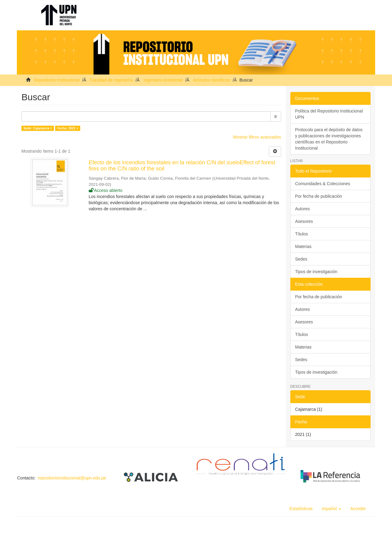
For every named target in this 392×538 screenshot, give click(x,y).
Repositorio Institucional (57, 80)
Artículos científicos (211, 80)
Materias (303, 246)
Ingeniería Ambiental (163, 80)
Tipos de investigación (316, 272)
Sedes (301, 259)
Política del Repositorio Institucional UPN (329, 114)
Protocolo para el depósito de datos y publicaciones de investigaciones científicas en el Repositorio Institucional (329, 139)
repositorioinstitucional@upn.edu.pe (72, 478)
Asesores (304, 221)
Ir (276, 116)
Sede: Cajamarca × (38, 128)
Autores (303, 209)
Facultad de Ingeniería (111, 80)
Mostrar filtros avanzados (257, 137)
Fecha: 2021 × (68, 128)
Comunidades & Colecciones (323, 184)
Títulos (302, 234)
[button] (332, 509)
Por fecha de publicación (319, 196)
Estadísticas (301, 509)
